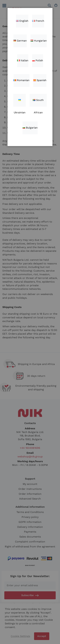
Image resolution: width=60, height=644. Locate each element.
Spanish (40, 80)
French (38, 21)
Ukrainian (20, 103)
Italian (23, 60)
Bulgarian (30, 128)
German (20, 41)
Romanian (22, 80)
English (22, 21)
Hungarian (39, 41)
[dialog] (30, 322)
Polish (38, 60)
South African (38, 103)
